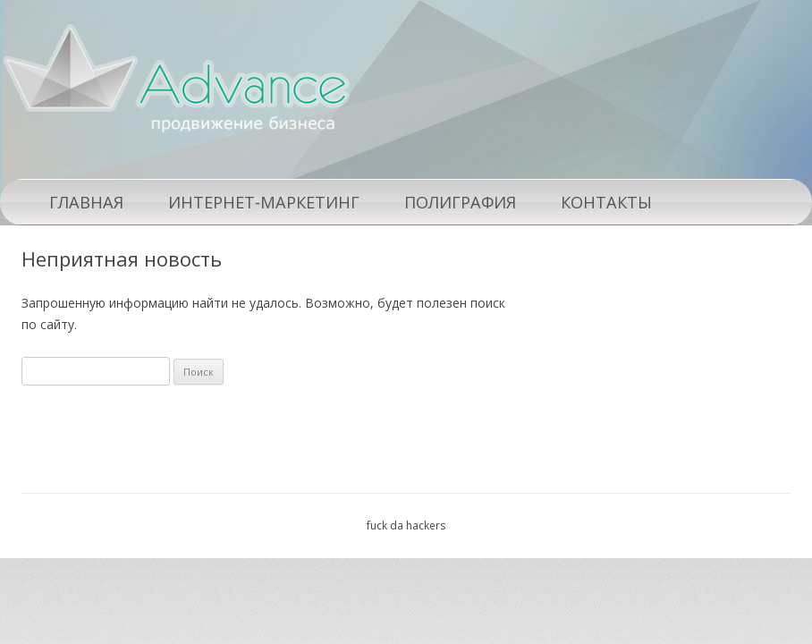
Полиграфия (460, 202)
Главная (86, 202)
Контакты (606, 202)
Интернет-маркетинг (264, 202)
